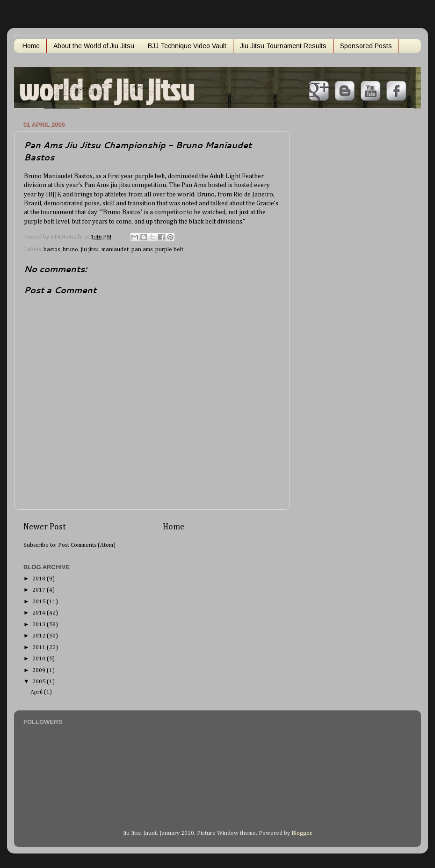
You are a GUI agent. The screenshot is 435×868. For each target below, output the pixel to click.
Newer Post (45, 527)
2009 (40, 670)
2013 (40, 625)
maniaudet (115, 250)
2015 (40, 602)
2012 (40, 636)
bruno (70, 250)
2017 (40, 590)
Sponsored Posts (366, 46)
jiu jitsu (90, 250)
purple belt (169, 250)
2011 (40, 647)
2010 (40, 659)
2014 (40, 613)
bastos (52, 250)
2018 (40, 579)
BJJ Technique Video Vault (187, 46)
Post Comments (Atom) (87, 545)
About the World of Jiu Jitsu (94, 46)
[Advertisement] (339, 259)
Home (31, 46)
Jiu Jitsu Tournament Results (283, 46)
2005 (40, 682)
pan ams (142, 250)
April (37, 692)
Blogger (301, 833)
